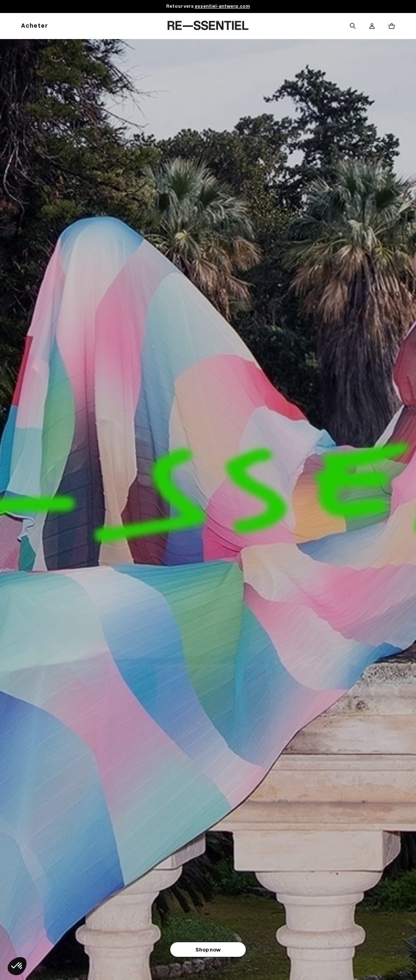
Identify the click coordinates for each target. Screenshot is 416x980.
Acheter (35, 26)
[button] (17, 966)
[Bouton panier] (392, 26)
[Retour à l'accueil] (208, 26)
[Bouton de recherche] (353, 26)
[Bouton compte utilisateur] (372, 26)
